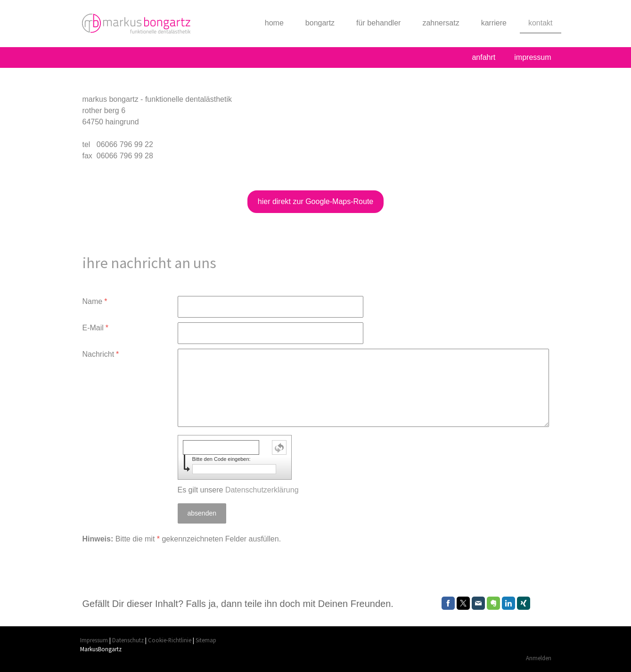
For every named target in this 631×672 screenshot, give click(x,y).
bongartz (320, 23)
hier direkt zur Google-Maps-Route (315, 201)
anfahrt (483, 57)
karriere (494, 23)
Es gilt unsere (238, 490)
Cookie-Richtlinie (170, 640)
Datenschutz (128, 640)
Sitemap (206, 640)
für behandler (378, 23)
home (274, 23)
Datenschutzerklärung (262, 490)
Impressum (94, 640)
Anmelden (539, 658)
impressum (533, 57)
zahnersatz (441, 23)
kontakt (541, 23)
